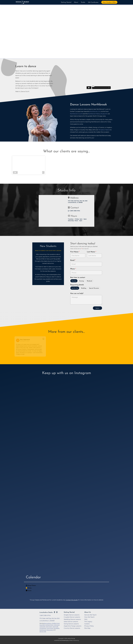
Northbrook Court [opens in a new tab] (76, 114)
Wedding (84, 288)
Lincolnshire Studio (46, 612)
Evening (82, 281)
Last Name (91, 252)
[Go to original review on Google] (45, 340)
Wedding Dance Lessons (72, 619)
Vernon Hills (43, 632)
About (76, 2)
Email (73, 260)
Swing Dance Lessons (71, 624)
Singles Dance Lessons (72, 615)
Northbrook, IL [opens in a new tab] (95, 111)
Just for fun (75, 288)
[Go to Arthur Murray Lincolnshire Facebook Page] (54, 612)
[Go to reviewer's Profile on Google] (83, 340)
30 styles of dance (104, 130)
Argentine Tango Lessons (73, 626)
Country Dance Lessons (72, 628)
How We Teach (89, 617)
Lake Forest (49, 627)
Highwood (57, 625)
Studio (83, 2)
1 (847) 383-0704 (74, 211)
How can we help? (77, 293)
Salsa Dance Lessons (71, 622)
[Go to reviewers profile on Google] (20, 340)
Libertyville (55, 627)
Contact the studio (72, 600)
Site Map (87, 628)
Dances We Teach (90, 615)
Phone (73, 269)
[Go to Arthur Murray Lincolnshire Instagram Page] (57, 612)
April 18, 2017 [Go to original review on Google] (89, 341)
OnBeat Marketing (74, 640)
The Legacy (88, 622)
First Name (75, 252)
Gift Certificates (93, 2)
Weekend (89, 281)
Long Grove (50, 628)
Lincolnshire (43, 628)
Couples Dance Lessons (72, 617)
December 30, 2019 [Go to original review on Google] (27, 341)
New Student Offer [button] (109, 2)
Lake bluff (42, 627)
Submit (97, 308)
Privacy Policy (89, 626)
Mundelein (56, 628)
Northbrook (43, 630)
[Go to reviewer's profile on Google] (52, 340)
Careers (87, 624)
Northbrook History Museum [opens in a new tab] (97, 114)
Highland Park (49, 625)
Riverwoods (50, 630)
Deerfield (42, 625)
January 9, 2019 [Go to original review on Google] (58, 341)
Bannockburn (48, 623)
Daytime (74, 281)
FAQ (86, 619)
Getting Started (66, 2)
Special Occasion (94, 288)
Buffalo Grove (56, 623)
